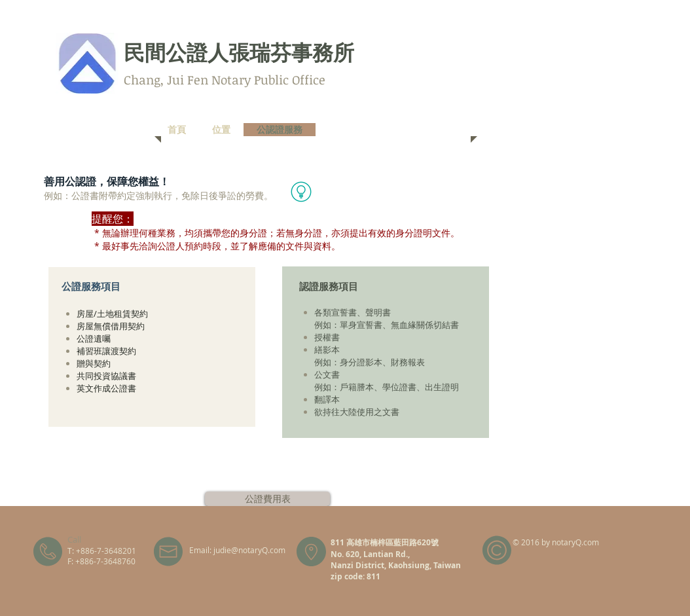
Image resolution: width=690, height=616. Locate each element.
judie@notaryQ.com (249, 550)
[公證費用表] (267, 499)
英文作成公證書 (106, 388)
